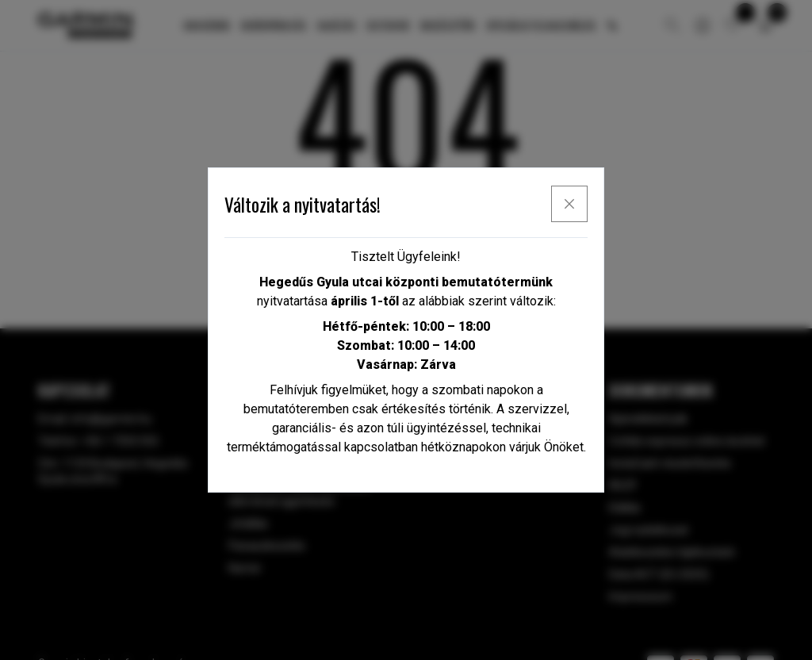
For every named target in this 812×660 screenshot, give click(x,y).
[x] (569, 204)
